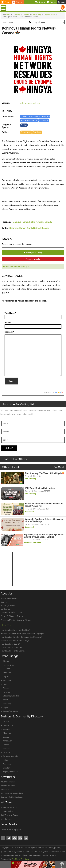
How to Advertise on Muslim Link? (15, 630)
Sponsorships (6, 789)
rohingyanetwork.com (31, 103)
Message (9, 332)
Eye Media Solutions (20, 859)
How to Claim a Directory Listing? (15, 640)
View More (59, 467)
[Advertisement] (33, 569)
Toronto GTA (8, 665)
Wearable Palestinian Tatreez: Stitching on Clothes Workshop (44, 520)
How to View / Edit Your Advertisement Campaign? (22, 633)
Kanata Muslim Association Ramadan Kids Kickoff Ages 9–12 (44, 505)
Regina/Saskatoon (10, 711)
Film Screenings (31, 479)
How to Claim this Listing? (16, 267)
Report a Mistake (33, 259)
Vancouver (7, 680)
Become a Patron (8, 786)
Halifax (5, 700)
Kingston (6, 707)
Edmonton (7, 673)
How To (6, 625)
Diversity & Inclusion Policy (12, 612)
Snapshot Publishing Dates (12, 797)
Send (11, 381)
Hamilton (6, 692)
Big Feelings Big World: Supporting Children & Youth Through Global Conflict (44, 536)
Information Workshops (32, 542)
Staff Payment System (10, 815)
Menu (4, 8)
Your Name (10, 313)
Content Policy (7, 811)
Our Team (5, 602)
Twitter (9, 838)
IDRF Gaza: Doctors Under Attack (40, 488)
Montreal (6, 669)
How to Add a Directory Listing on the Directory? (21, 637)
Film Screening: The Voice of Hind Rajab (45, 473)
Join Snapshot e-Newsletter (12, 793)
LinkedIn (20, 838)
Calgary (6, 676)
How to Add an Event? (10, 644)
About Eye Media (8, 605)
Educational (29, 511)
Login (61, 2)
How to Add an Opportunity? (13, 647)
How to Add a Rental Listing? (13, 651)
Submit (9, 448)
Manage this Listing (33, 252)
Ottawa (6, 661)
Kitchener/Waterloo (11, 696)
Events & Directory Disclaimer (13, 616)
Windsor (6, 688)
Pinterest (26, 838)
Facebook (3, 838)
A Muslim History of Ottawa (19, 620)
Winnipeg (7, 703)
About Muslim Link (9, 598)
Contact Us (5, 609)
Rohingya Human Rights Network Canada (32, 222)
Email (8, 322)
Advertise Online (8, 782)
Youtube (14, 838)
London (6, 684)
